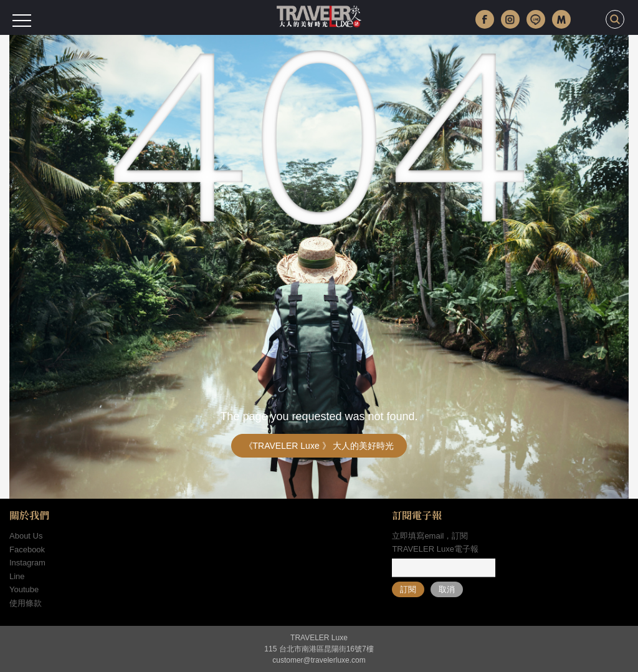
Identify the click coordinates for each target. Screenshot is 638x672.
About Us (26, 536)
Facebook (27, 550)
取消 (447, 589)
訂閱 (408, 589)
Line (17, 576)
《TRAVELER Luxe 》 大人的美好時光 (319, 446)
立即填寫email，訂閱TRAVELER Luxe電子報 (435, 542)
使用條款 (26, 603)
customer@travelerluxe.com (319, 660)
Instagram (27, 563)
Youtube (24, 589)
